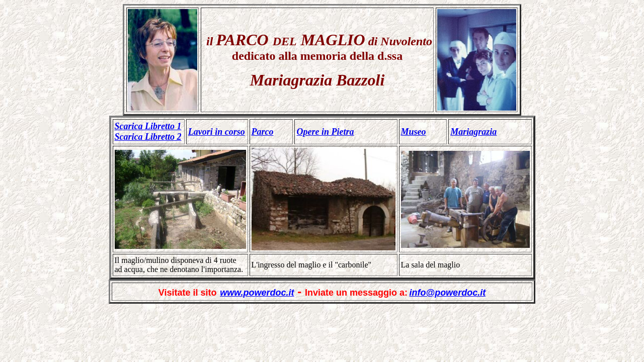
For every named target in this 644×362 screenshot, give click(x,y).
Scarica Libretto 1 (148, 126)
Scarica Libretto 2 (148, 137)
